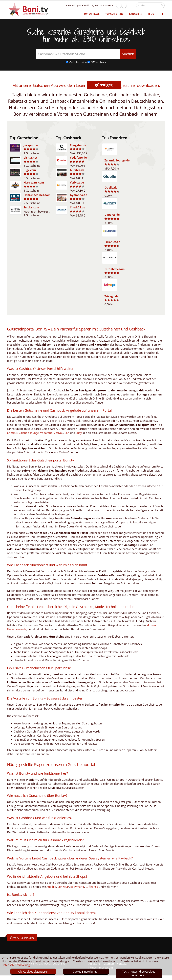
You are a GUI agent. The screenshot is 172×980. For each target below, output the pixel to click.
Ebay (79, 433)
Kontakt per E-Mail (85, 5)
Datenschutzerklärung (16, 965)
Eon (67, 433)
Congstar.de (78, 145)
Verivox (58, 433)
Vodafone (46, 433)
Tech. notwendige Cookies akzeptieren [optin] (139, 973)
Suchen (128, 54)
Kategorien (136, 14)
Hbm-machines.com (37, 195)
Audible (51, 887)
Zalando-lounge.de (117, 160)
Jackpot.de (31, 145)
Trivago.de (111, 296)
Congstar (63, 887)
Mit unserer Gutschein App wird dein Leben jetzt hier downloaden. (86, 85)
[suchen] (162, 5)
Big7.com (30, 170)
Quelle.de (111, 188)
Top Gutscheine (115, 14)
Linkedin (131, 5)
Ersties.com (31, 207)
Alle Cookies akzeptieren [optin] (33, 972)
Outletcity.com (115, 269)
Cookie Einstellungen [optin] (86, 972)
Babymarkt (77, 887)
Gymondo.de (78, 195)
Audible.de (77, 170)
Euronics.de (112, 242)
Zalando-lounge (29, 433)
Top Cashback (92, 14)
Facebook (126, 5)
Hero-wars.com (34, 182)
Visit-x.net (30, 158)
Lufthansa (92, 887)
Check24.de (77, 207)
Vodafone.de (78, 158)
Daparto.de (112, 215)
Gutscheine (76, 62)
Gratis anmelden (22, 938)
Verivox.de (77, 182)
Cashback (97, 62)
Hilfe (152, 14)
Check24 (12, 433)
